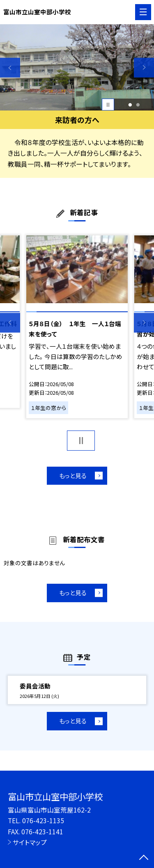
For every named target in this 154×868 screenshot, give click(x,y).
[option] (77, 68)
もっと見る (73, 475)
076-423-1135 (43, 820)
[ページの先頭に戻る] (144, 858)
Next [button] (144, 68)
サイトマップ (30, 842)
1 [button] (130, 105)
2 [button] (138, 105)
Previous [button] (10, 68)
